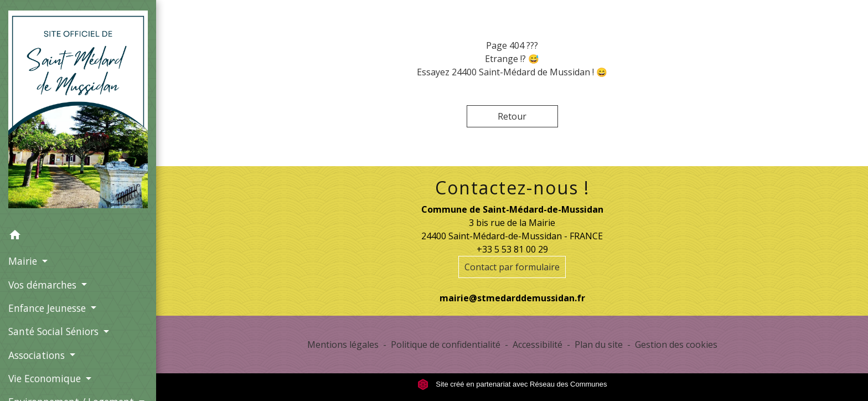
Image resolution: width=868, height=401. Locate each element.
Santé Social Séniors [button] (55, 331)
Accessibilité (538, 345)
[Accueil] (78, 112)
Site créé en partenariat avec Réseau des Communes (512, 384)
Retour (512, 116)
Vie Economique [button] (46, 378)
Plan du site (599, 345)
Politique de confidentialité (446, 345)
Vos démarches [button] (44, 285)
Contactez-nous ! (512, 188)
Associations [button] (38, 355)
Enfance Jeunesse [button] (48, 308)
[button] (78, 237)
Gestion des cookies (676, 345)
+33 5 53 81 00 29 (512, 249)
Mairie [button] (24, 261)
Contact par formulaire (512, 267)
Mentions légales (343, 345)
